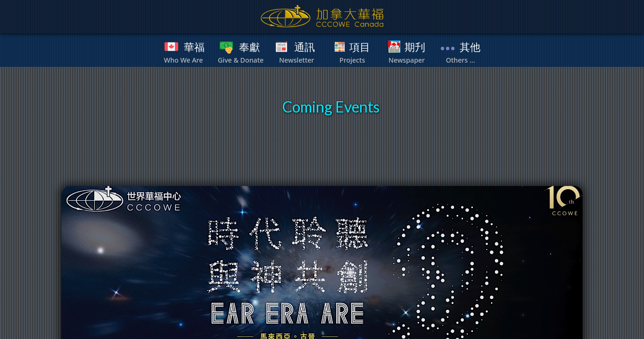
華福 (194, 48)
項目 (360, 48)
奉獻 (249, 48)
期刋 (415, 48)
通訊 (305, 48)
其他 (470, 48)
